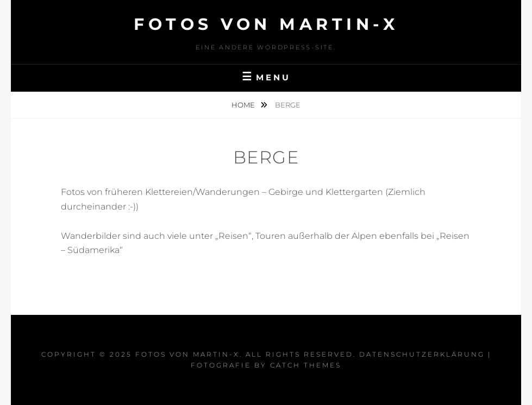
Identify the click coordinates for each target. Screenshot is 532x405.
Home (244, 105)
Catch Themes (306, 365)
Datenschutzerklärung (422, 354)
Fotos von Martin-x (266, 24)
